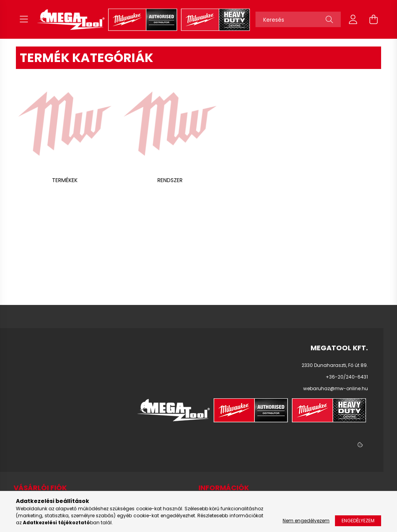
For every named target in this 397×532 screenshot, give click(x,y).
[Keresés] (298, 19)
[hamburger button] (24, 19)
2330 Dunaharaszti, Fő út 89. (335, 365)
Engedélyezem (358, 521)
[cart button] (373, 19)
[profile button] (353, 19)
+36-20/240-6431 (347, 377)
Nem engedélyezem (306, 521)
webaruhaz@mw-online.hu (336, 388)
